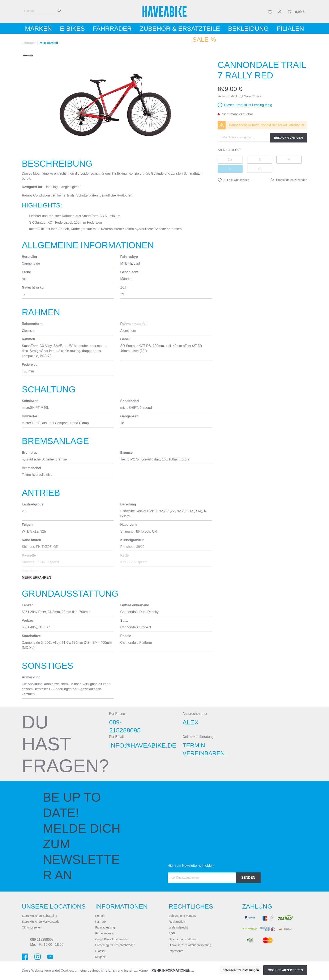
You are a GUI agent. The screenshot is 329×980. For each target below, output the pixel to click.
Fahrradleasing (105, 927)
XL (260, 169)
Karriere (101, 922)
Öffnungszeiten (32, 927)
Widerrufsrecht (178, 927)
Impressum (176, 951)
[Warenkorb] (296, 12)
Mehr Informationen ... (173, 970)
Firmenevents (104, 933)
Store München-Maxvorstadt (40, 922)
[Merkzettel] (270, 12)
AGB (172, 933)
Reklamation (177, 922)
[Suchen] (38, 11)
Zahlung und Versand (183, 916)
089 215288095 (42, 940)
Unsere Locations (54, 906)
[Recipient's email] (202, 878)
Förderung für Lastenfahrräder (115, 945)
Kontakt (100, 916)
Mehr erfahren (37, 577)
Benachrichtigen (288, 138)
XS (230, 160)
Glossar (100, 951)
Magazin (101, 957)
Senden (248, 878)
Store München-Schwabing (39, 916)
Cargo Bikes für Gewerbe (112, 939)
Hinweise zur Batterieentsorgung (190, 945)
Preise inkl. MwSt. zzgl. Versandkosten (239, 96)
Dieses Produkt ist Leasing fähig (248, 105)
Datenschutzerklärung (183, 939)
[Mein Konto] (280, 12)
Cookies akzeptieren (285, 970)
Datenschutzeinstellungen (241, 970)
